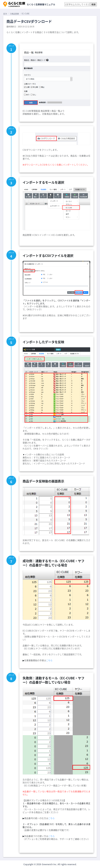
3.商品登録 (14, 14)
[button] (14, 4)
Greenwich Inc (49, 864)
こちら (49, 660)
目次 (5, 14)
